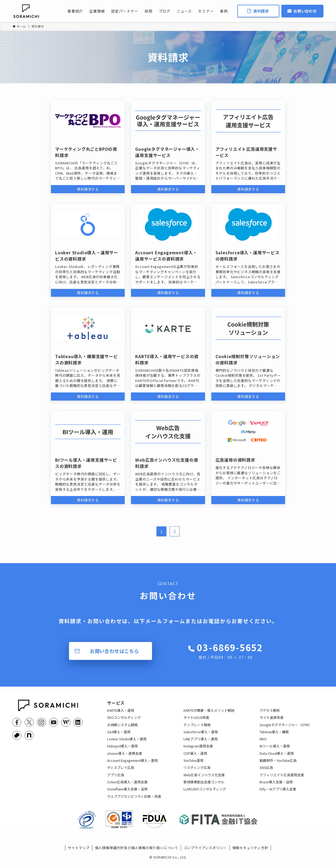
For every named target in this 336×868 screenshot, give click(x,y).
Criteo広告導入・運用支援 (127, 786)
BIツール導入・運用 (275, 750)
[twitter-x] (29, 722)
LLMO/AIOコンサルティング (205, 793)
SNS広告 (266, 772)
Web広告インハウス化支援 (204, 779)
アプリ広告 (116, 779)
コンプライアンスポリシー (205, 856)
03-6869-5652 (230, 651)
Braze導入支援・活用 (276, 786)
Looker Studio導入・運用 (127, 743)
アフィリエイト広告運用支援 (282, 779)
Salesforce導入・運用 (201, 736)
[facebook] (17, 722)
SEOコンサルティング (124, 721)
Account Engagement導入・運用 (132, 764)
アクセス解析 (270, 714)
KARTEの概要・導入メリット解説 (209, 714)
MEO (263, 743)
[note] (29, 735)
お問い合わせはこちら (114, 651)
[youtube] (54, 722)
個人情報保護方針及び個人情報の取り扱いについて (137, 856)
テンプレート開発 (197, 729)
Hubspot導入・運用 (122, 750)
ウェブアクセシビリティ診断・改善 (134, 800)
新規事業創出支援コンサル (204, 786)
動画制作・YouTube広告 (278, 764)
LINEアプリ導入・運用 (201, 743)
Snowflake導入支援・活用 (127, 793)
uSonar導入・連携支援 (125, 757)
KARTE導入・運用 (121, 714)
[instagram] (41, 722)
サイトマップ (79, 856)
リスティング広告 (197, 772)
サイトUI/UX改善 (196, 721)
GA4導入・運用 (119, 736)
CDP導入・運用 (195, 757)
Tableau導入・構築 (274, 736)
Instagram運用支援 (198, 750)
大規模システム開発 (122, 729)
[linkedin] (78, 722)
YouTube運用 (193, 764)
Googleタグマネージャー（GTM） (286, 729)
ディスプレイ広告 (121, 772)
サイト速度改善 (272, 721)
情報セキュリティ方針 (250, 856)
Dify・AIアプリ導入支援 (278, 793)
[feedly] (66, 722)
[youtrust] (17, 735)
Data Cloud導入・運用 (277, 757)
